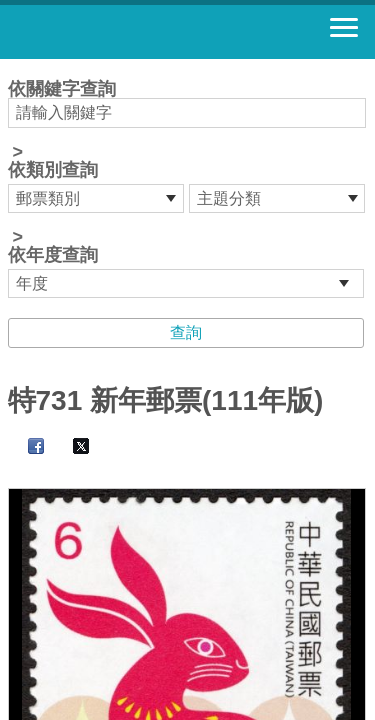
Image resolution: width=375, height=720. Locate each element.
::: (14, 67)
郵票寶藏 (125, 32)
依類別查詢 (53, 170)
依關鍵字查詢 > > (188, 189)
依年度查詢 (53, 255)
